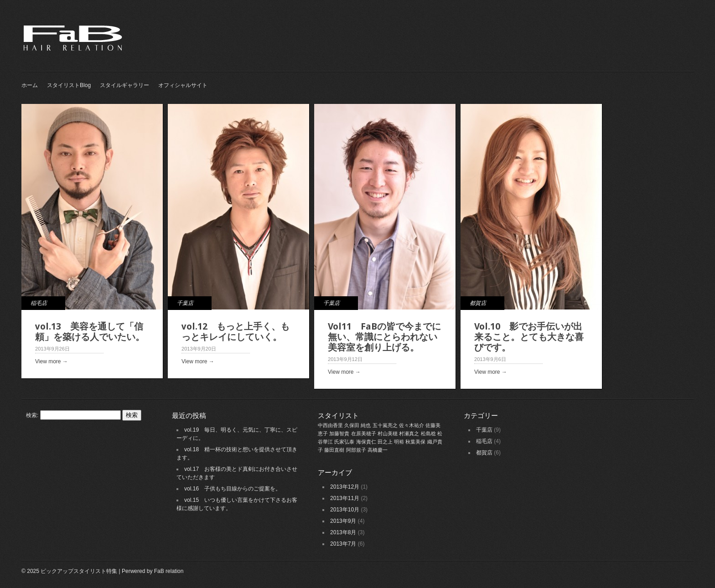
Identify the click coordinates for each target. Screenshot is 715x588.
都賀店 (478, 303)
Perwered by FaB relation (153, 571)
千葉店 (185, 303)
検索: (32, 415)
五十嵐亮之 (385, 425)
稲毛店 (39, 303)
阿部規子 (356, 450)
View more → (52, 361)
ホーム (30, 85)
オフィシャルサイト (183, 85)
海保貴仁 (366, 442)
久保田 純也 (357, 425)
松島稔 (428, 433)
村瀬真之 (409, 433)
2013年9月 (343, 521)
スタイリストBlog (69, 85)
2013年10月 (345, 510)
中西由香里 (330, 425)
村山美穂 (388, 433)
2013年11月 (345, 498)
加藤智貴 (339, 433)
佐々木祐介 (412, 425)
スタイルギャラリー (124, 85)
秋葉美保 (415, 442)
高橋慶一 (378, 450)
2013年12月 (345, 487)
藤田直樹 (334, 450)
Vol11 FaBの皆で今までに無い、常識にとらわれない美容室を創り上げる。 (384, 337)
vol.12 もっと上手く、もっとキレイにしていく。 (236, 332)
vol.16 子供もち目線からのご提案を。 (233, 489)
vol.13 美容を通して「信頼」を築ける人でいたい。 (90, 332)
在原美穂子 (364, 433)
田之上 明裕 (391, 442)
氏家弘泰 (344, 442)
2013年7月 (343, 544)
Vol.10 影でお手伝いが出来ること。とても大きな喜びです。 (529, 337)
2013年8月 (343, 532)
